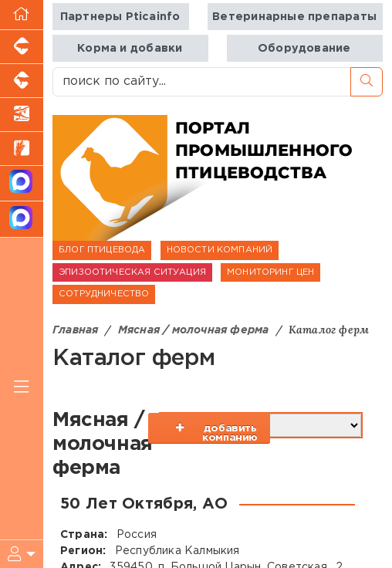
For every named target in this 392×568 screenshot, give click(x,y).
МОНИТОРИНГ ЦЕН (270, 272)
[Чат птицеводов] (22, 220)
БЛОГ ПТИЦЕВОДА (102, 250)
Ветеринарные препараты (294, 17)
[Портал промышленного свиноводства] (22, 47)
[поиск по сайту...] (202, 82)
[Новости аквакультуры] (22, 115)
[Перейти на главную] (22, 15)
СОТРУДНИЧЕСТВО (104, 294)
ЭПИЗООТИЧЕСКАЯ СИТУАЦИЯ (132, 272)
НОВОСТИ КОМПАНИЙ (220, 250)
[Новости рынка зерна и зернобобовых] (22, 149)
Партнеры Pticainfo (120, 17)
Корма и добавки (130, 48)
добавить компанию (226, 433)
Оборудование (304, 48)
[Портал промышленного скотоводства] (22, 81)
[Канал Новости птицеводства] (22, 184)
